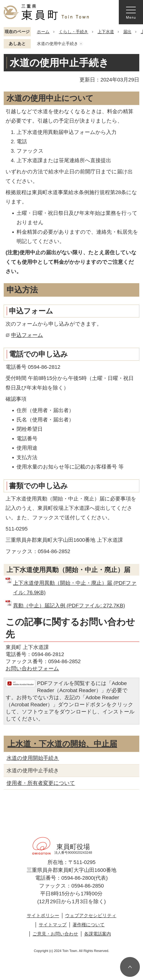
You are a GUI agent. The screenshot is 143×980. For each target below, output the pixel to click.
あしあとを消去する (81, 44)
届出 (127, 32)
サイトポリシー (43, 915)
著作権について (89, 925)
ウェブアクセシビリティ (91, 915)
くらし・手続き (74, 32)
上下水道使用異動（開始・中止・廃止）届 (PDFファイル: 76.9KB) (75, 588)
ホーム (43, 32)
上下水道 (106, 32)
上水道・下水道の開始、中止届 (62, 744)
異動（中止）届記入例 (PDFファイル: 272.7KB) (69, 606)
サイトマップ (53, 925)
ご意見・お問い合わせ (55, 934)
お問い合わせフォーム (32, 668)
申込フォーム (27, 335)
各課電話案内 (98, 934)
